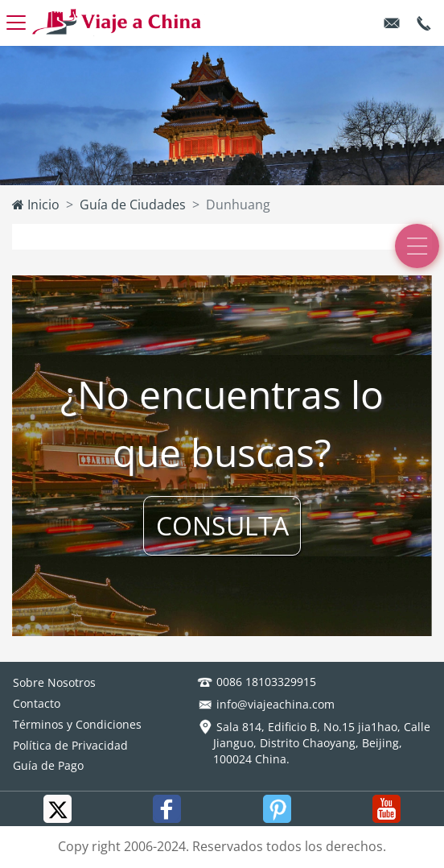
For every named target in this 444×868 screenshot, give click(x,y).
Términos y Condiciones (77, 724)
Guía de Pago (48, 765)
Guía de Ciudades (133, 205)
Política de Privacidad (70, 745)
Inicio (36, 205)
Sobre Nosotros (54, 682)
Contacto (37, 703)
